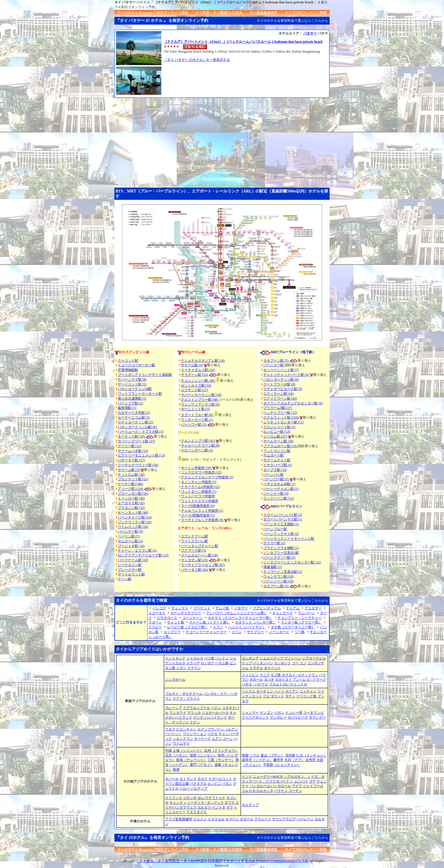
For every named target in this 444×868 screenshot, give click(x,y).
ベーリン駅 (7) (129, 536)
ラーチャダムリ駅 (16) (198, 370)
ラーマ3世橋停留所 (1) (198, 515)
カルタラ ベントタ (211, 807)
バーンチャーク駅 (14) (135, 517)
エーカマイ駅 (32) (131, 503)
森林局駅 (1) (127, 408)
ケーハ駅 (125, 579)
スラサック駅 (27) (194, 390)
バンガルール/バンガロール (270, 786)
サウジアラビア (284, 819)
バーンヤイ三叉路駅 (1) (281, 524)
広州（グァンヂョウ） (221, 751)
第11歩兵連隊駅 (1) (132, 398)
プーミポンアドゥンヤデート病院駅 (145, 375)
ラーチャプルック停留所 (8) (202, 520)
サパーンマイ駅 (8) (132, 380)
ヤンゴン (266, 713)
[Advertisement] (222, 140)
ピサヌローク (167, 618)
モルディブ (250, 805)
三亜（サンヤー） (221, 760)
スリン (237, 632)
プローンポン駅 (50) (133, 494)
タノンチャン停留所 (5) (199, 482)
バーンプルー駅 (275, 529)
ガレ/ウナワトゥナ (211, 798)
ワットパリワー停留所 (198, 496)
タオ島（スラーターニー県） (293, 627)
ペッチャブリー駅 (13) (280, 413)
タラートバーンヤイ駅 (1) (283, 519)
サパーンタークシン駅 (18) (201, 395)
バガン (279, 713)
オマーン (232, 819)
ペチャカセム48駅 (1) (279, 484)
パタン (227, 784)
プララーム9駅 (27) (278, 408)
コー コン (299, 663)
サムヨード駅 (274, 455)
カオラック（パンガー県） (255, 622)
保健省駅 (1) (273, 567)
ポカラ (202, 779)
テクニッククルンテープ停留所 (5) (207, 477)
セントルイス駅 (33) (196, 385)
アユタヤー (313, 608)
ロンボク (208, 663)
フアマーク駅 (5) (194, 550)
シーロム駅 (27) (276, 436)
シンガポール (175, 680)
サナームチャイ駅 (277, 460)
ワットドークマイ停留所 (200, 501)
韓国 (245, 755)
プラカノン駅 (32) (131, 508)
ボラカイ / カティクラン (300, 675)
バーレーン (305, 819)
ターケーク (202, 739)
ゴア (312, 781)
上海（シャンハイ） (188, 751)
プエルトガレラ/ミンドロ (288, 684)
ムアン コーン (222, 739)
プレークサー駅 (130, 570)
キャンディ (178, 803)
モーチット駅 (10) (136, 436)
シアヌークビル (314, 658)
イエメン (200, 819)
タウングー (317, 717)
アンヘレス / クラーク (309, 680)
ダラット (277, 696)
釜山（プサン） (272, 755)
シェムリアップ (272, 658)
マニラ (265, 675)
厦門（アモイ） (202, 765)
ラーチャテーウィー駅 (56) (138, 465)
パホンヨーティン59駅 (135, 389)
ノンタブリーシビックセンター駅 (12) (292, 562)
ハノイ (279, 691)
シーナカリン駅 (130, 565)
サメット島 (176, 622)
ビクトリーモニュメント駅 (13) (141, 455)
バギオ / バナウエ (255, 684)
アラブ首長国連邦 (179, 819)
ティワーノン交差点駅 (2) (283, 572)
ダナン (290, 696)
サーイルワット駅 (131, 574)
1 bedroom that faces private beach (297, 42)
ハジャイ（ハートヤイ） (247, 627)
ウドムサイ (181, 743)
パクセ (213, 734)
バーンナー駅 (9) (130, 531)
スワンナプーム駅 (195, 536)
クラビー (155, 627)
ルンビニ (214, 784)
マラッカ (194, 713)
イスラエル (216, 819)
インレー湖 (294, 713)
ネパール (172, 779)
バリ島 (209, 658)
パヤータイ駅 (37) (131, 460)
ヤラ (230, 807)
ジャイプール (313, 786)
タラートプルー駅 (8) (197, 415)
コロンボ (190, 798)
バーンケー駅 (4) (276, 494)
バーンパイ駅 (274, 475)
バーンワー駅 (191, 425)
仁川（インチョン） (311, 755)
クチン (195, 722)
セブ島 (276, 675)
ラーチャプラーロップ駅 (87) (203, 565)
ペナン (216, 708)
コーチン (295, 791)
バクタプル (198, 784)
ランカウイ (178, 713)
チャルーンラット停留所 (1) (202, 511)
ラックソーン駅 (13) (278, 498)
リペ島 (300, 632)
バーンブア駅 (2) (130, 403)
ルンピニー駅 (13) (277, 432)
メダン (181, 668)
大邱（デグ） (294, 760)
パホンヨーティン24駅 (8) (137, 427)
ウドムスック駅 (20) (133, 527)
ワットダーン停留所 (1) (199, 492)
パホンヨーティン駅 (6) (281, 380)
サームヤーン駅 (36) (278, 441)
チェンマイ (180, 608)
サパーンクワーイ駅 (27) (136, 441)
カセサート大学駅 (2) (134, 413)
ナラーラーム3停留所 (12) (200, 487)
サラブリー (255, 632)
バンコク (159, 608)
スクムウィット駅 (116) (281, 417)
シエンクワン (183, 739)
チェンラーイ (283, 613)
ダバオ (269, 680)
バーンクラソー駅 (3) (279, 558)
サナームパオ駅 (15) (133, 451)
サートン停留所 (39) (197, 468)
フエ (266, 696)
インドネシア (175, 658)
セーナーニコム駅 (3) (134, 417)
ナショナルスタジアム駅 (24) (203, 361)
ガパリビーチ (298, 717)
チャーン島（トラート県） (210, 622)
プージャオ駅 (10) (131, 546)
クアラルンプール (197, 708)
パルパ (185, 788)
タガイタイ (283, 680)
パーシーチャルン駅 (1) (281, 489)
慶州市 (278, 760)
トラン (218, 627)
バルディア (199, 788)
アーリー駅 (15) (130, 446)
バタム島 (222, 663)
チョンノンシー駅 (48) (198, 381)
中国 (168, 751)
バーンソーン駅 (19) (278, 581)
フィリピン (250, 675)
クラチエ (256, 668)
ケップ (247, 663)
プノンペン (293, 658)
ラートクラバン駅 (195, 541)
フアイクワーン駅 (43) (280, 398)
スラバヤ (193, 663)
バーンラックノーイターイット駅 (289, 539)
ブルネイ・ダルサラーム (184, 694)
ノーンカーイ (279, 632)
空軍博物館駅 (128, 370)
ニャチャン (308, 691)
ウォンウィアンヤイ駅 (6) (200, 404)
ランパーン (306, 613)
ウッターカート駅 (195, 420)
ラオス (170, 729)
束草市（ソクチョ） (257, 760)
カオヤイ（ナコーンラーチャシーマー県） (240, 618)
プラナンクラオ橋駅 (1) (281, 548)
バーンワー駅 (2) (276, 479)
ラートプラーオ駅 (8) (279, 384)
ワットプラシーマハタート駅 (140, 394)
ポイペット (272, 668)
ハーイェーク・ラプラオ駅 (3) (141, 432)
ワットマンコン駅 (277, 451)
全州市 (311, 760)
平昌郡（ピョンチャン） (282, 765)
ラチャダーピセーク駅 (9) (283, 389)
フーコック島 (306, 696)
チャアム (293, 608)
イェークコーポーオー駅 (136, 365)
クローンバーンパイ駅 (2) (283, 515)
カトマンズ (188, 779)
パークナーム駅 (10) (133, 560)
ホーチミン (265, 691)
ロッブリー (172, 632)
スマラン (194, 668)
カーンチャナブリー (186, 613)
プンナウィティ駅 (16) (135, 522)
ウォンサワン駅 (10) (278, 576)
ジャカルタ (195, 658)
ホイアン (292, 691)
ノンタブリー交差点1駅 (281, 553)
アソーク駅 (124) (131, 489)
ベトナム (249, 691)
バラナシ (281, 791)
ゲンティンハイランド (210, 717)
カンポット (283, 663)
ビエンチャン (186, 729)
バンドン (222, 658)
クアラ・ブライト (186, 698)
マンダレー (278, 717)
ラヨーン (155, 622)
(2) (204, 425)
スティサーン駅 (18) (278, 394)
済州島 (290, 755)
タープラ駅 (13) (275, 470)
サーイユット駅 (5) (132, 384)
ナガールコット (220, 779)
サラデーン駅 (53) (195, 375)
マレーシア (174, 708)
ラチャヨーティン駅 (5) (135, 422)
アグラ (297, 786)
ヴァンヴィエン (195, 734)
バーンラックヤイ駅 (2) (281, 534)
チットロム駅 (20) (131, 475)
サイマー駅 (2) (274, 543)
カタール (247, 819)
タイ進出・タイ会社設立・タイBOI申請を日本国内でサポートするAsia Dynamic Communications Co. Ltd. (224, 861)
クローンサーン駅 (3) (197, 450)
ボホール (256, 680)
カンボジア (250, 658)
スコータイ (157, 613)
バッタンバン (263, 663)
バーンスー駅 (274, 365)
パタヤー (310, 33)
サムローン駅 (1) (130, 541)
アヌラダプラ (197, 812)
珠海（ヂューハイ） (191, 760)
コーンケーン (193, 618)
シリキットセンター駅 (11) (284, 422)
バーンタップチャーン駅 (200, 546)
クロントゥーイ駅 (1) (279, 427)
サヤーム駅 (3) (129, 470)
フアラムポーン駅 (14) (281, 446)
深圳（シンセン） (203, 755)
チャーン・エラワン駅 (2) (137, 550)
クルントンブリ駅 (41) (198, 441)
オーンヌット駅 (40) (133, 513)
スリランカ (174, 798)
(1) (211, 420)
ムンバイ (301, 781)
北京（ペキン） (177, 755)
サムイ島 (222, 608)
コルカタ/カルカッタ (258, 791)
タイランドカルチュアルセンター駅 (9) (293, 403)
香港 (176, 770)
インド (247, 777)
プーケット (202, 608)
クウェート (263, 819)
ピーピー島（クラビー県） (187, 627)
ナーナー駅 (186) (130, 484)
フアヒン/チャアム (267, 608)
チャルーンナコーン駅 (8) (200, 445)
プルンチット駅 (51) (133, 479)
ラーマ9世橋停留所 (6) (198, 506)
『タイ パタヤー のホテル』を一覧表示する (197, 60)
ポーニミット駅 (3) (195, 409)
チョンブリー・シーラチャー (300, 618)
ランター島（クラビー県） (301, 622)
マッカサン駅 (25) (195, 560)
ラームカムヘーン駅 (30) (199, 555)
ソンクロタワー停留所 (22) (201, 472)
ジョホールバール (215, 713)
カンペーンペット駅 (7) (281, 370)
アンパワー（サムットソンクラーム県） (237, 613)
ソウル (255, 755)
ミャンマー (250, 713)
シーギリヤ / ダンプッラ (205, 803)
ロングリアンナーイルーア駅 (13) (143, 555)
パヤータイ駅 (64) (195, 570)
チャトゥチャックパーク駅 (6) (287, 375)
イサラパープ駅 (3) (278, 465)
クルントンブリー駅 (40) (200, 400)
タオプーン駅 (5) (276, 361)
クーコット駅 (128, 361)
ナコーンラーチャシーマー (206, 632)
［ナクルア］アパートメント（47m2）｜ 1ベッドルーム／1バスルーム (217, 42)
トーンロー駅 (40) (131, 498)
